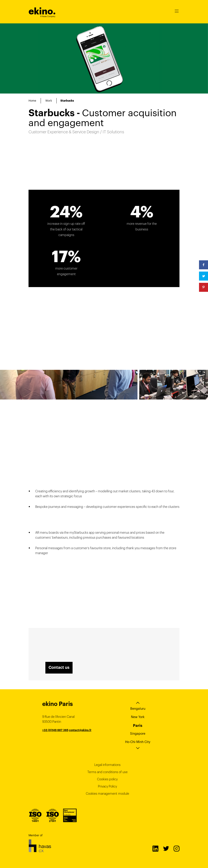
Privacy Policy (107, 786)
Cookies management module (107, 794)
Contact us (59, 667)
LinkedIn (155, 848)
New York (138, 717)
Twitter (166, 848)
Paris (138, 725)
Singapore (138, 734)
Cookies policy (107, 779)
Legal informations (107, 765)
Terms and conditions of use (107, 772)
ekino (42, 11)
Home (32, 101)
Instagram (176, 848)
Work (49, 101)
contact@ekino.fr (80, 730)
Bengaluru (138, 709)
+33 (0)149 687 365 (55, 730)
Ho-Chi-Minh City (138, 742)
